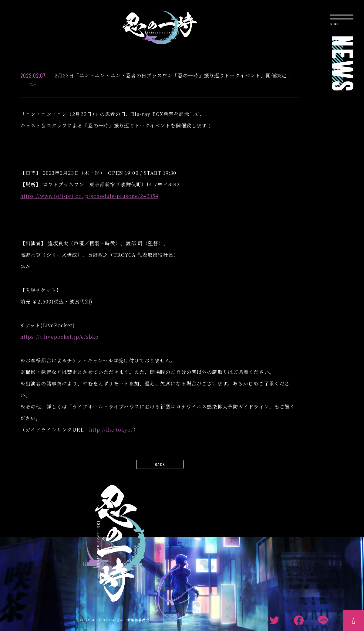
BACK (160, 464)
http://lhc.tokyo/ (111, 430)
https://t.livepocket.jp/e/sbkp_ (61, 337)
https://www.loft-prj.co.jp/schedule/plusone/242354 (89, 196)
